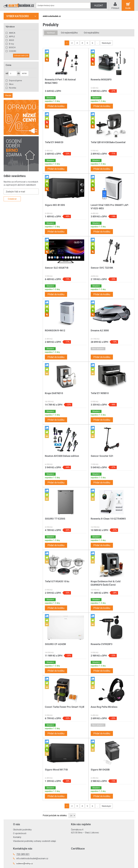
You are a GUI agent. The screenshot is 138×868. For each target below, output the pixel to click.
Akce (11, 84)
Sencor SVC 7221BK (102, 268)
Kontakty (17, 837)
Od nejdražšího (92, 33)
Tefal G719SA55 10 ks (57, 581)
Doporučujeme (15, 81)
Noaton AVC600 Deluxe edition (62, 456)
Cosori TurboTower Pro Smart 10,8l (65, 707)
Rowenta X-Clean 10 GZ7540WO (108, 519)
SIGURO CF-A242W (55, 644)
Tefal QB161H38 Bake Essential (108, 142)
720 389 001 (23, 854)
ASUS (12, 40)
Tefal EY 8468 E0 (54, 142)
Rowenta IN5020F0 (101, 80)
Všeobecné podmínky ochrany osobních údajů (34, 841)
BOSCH (12, 47)
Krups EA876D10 (54, 393)
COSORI (13, 51)
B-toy (11, 44)
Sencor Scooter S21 (102, 456)
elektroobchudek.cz (52, 16)
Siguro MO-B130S (55, 205)
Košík (128, 8)
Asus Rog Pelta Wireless (104, 707)
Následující (106, 43)
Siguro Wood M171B (56, 770)
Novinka (13, 88)
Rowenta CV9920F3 (101, 644)
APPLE (12, 37)
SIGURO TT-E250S (55, 519)
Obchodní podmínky (22, 830)
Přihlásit (115, 8)
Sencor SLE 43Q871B (57, 268)
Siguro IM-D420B (100, 770)
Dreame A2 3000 (100, 330)
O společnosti (20, 833)
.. (97, 43)
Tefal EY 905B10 (100, 393)
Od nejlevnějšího (69, 33)
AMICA (12, 33)
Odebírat (12, 199)
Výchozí (51, 33)
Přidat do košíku (56, 106)
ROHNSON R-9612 (55, 330)
